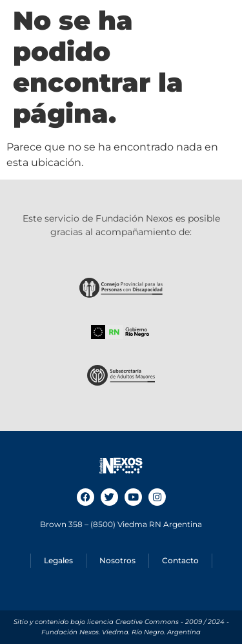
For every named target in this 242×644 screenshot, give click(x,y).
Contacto (180, 560)
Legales (58, 560)
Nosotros (117, 560)
